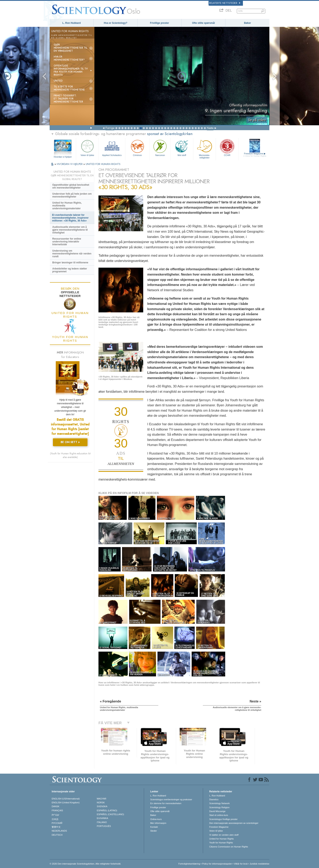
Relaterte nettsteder (225, 3)
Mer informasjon (158, 823)
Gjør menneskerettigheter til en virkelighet (70, 48)
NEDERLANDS (59, 831)
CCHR (227, 148)
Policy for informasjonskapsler (217, 864)
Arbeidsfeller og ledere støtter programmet (70, 270)
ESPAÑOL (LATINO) (107, 810)
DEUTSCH (57, 835)
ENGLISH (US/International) (66, 799)
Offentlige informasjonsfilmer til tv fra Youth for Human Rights (71, 70)
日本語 (55, 819)
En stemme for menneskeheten (166, 803)
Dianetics (214, 799)
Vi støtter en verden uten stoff (224, 835)
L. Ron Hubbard (72, 23)
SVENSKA (102, 806)
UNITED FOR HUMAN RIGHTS (103, 164)
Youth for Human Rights (221, 843)
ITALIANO (102, 822)
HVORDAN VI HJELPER (70, 164)
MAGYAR (102, 799)
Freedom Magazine (255, 155)
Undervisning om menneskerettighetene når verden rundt (72, 254)
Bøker (247, 23)
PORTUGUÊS (104, 826)
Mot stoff (182, 148)
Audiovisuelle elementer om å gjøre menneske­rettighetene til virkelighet (70, 230)
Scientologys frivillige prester (223, 819)
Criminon (138, 148)
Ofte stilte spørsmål (203, 23)
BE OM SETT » (70, 442)
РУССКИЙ (57, 823)
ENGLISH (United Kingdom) (66, 803)
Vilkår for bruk (241, 864)
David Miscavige (217, 811)
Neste (210, 128)
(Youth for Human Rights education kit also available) (70, 455)
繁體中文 (56, 827)
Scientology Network (219, 803)
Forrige (110, 128)
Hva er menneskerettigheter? (69, 58)
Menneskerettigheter (204, 149)
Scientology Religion (219, 807)
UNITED (58, 81)
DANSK (56, 806)
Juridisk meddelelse (259, 864)
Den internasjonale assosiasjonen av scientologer (234, 823)
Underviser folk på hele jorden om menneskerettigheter (72, 195)
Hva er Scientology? (115, 23)
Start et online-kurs (218, 815)
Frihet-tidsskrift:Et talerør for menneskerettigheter (68, 99)
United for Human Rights (221, 839)
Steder (153, 831)
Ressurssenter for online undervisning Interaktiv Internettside (67, 242)
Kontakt (154, 827)
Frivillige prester (159, 23)
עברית (55, 815)
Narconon (160, 148)
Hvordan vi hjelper (63, 157)
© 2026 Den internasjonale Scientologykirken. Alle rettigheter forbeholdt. (85, 864)
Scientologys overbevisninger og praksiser (171, 799)
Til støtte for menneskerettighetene (69, 88)
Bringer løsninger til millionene (70, 263)
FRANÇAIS (57, 810)
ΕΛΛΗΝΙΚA (103, 818)
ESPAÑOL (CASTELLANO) (110, 814)
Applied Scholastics (112, 148)
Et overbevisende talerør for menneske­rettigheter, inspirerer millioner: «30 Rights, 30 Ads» (70, 218)
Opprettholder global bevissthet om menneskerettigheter (71, 186)
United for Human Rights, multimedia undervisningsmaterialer (67, 206)
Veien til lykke (87, 148)
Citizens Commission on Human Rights (229, 847)
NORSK (101, 803)
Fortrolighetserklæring (189, 864)
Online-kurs (156, 819)
